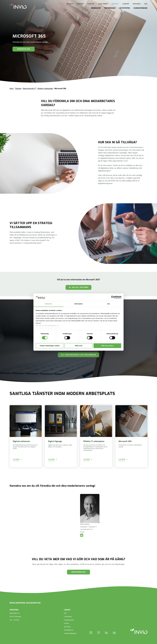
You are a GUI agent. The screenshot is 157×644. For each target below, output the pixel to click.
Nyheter (91, 4)
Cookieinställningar (70, 633)
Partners (137, 4)
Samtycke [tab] (49, 304)
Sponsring (67, 627)
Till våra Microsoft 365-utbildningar (79, 355)
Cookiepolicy (68, 617)
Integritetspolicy (69, 620)
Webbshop (96, 8)
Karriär (126, 4)
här (58, 326)
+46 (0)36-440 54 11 (86, 529)
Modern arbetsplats (45, 89)
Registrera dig (78, 572)
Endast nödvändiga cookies (50, 346)
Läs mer (16, 459)
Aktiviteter (125, 8)
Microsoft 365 (60, 89)
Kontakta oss (24, 49)
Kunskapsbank (140, 8)
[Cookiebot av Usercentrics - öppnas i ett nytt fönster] (113, 297)
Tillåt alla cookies (107, 346)
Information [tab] (78, 304)
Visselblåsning (69, 630)
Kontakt (80, 4)
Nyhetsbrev (103, 4)
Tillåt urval (79, 346)
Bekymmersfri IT (29, 89)
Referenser (110, 8)
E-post (82, 532)
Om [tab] (108, 304)
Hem (12, 89)
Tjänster (80, 8)
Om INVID (70, 4)
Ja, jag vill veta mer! (79, 287)
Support (115, 4)
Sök (146, 4)
